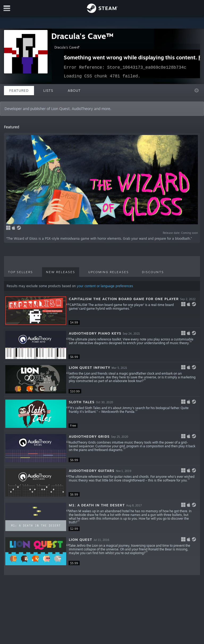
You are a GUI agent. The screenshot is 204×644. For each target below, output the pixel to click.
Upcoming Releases (109, 272)
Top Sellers (20, 272)
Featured (19, 90)
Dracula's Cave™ (82, 36)
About (74, 90)
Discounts (153, 272)
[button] (102, 311)
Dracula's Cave (68, 47)
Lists (48, 90)
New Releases (61, 272)
